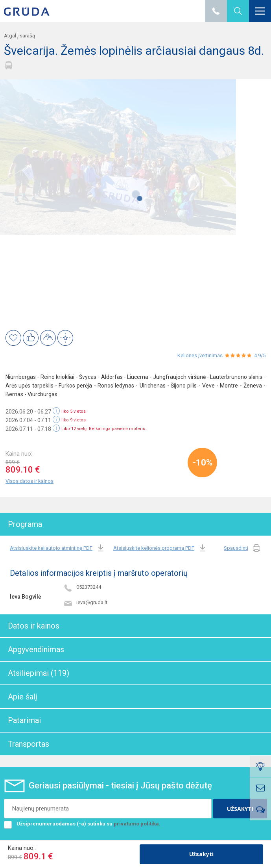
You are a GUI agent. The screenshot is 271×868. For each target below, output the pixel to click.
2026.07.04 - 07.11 (28, 420)
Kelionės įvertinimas (200, 355)
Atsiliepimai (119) (39, 673)
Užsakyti (201, 854)
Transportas (29, 744)
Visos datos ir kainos (29, 481)
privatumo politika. (137, 824)
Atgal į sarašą (19, 36)
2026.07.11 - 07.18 (28, 429)
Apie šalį (23, 697)
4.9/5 (260, 355)
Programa (25, 524)
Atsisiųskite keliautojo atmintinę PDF (58, 548)
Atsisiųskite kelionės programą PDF (160, 548)
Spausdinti (242, 548)
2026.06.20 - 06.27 (28, 412)
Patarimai (24, 720)
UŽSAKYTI (240, 809)
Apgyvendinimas (36, 649)
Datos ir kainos (34, 626)
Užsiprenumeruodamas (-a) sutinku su (82, 824)
